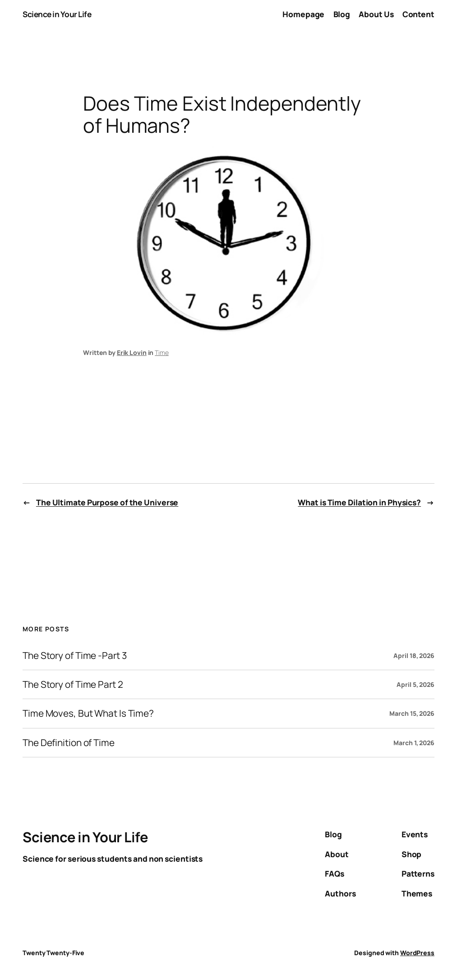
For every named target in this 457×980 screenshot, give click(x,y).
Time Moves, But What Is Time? (88, 713)
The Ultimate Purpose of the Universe (107, 502)
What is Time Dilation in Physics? (359, 502)
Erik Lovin (132, 352)
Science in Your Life (57, 14)
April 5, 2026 (415, 684)
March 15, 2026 (412, 713)
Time (162, 352)
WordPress (417, 953)
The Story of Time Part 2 (73, 684)
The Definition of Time (69, 743)
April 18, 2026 (414, 656)
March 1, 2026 (414, 743)
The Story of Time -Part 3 (75, 656)
